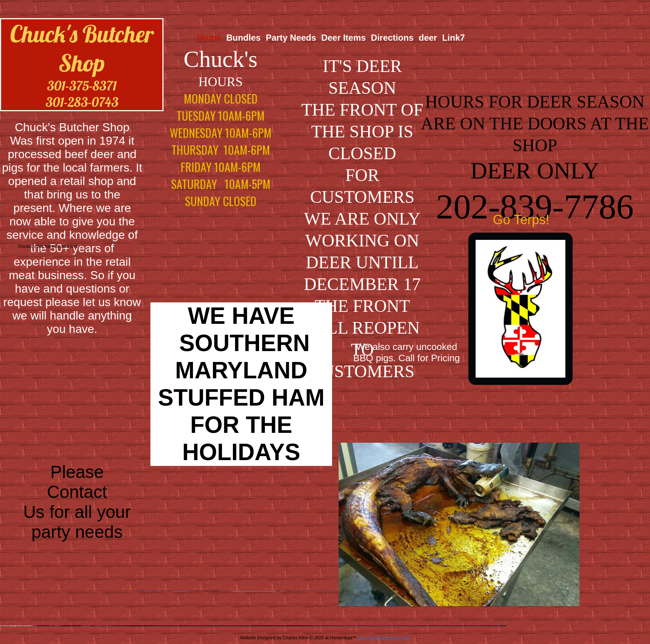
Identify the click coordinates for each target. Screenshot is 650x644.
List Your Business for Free (384, 638)
